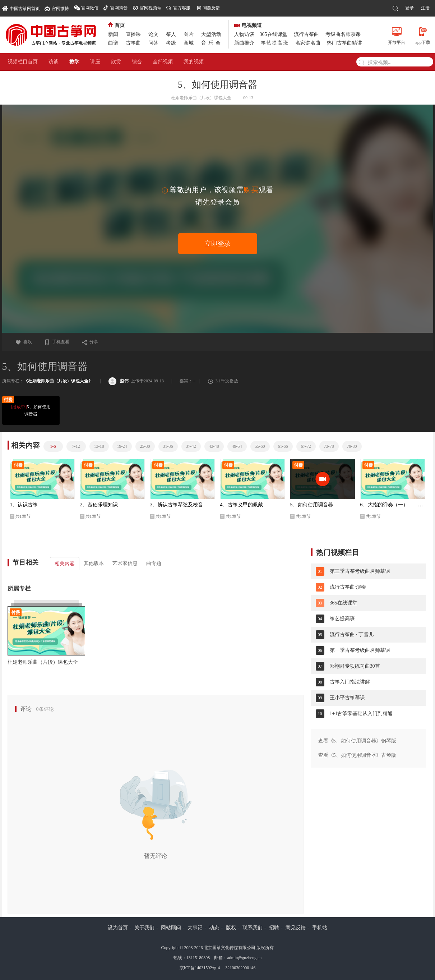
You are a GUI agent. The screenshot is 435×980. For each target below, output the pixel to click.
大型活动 (211, 34)
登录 (409, 8)
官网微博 (60, 9)
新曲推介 (244, 43)
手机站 (320, 928)
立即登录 (218, 244)
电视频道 (248, 25)
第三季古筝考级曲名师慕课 (360, 571)
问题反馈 (211, 8)
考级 (171, 43)
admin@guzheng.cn (244, 958)
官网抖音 (119, 8)
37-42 (191, 446)
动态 (214, 928)
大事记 (195, 928)
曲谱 (113, 43)
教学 (74, 62)
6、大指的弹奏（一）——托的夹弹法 (393, 505)
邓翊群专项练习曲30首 (355, 666)
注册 (425, 8)
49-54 (237, 446)
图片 (189, 34)
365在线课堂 (274, 34)
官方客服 (182, 8)
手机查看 (57, 342)
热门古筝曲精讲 (344, 43)
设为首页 (118, 928)
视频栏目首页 (23, 62)
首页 (116, 25)
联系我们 (253, 928)
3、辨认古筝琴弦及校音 (177, 505)
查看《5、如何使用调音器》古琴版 (357, 755)
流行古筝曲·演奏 (348, 587)
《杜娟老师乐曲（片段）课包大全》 (58, 381)
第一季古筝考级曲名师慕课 (360, 650)
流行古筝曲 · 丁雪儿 (352, 634)
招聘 (274, 928)
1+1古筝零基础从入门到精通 (361, 714)
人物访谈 (244, 34)
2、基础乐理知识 (99, 505)
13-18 (99, 446)
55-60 (260, 446)
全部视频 (163, 62)
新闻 (113, 34)
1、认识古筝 (24, 505)
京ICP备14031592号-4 (200, 968)
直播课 (133, 34)
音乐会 (212, 43)
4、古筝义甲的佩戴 (242, 505)
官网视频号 (151, 8)
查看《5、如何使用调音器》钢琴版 (357, 741)
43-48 (214, 446)
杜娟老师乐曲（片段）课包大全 (43, 662)
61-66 (283, 446)
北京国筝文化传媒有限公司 (230, 948)
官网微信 (90, 8)
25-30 (145, 446)
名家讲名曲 (308, 43)
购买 (251, 190)
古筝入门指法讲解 (350, 682)
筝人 (171, 34)
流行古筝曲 (306, 34)
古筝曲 (133, 43)
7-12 (76, 446)
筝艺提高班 (275, 43)
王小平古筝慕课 (347, 698)
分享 (90, 342)
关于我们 (144, 928)
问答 (153, 43)
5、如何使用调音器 (30, 410)
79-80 (352, 446)
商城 (189, 43)
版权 (231, 928)
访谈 (54, 62)
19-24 (122, 446)
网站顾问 (171, 928)
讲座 (95, 62)
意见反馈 (296, 928)
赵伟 (119, 381)
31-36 (168, 446)
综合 (137, 62)
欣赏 (116, 62)
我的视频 (194, 62)
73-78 (329, 446)
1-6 (53, 446)
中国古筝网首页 (21, 8)
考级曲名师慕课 (343, 34)
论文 (153, 34)
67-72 (306, 446)
